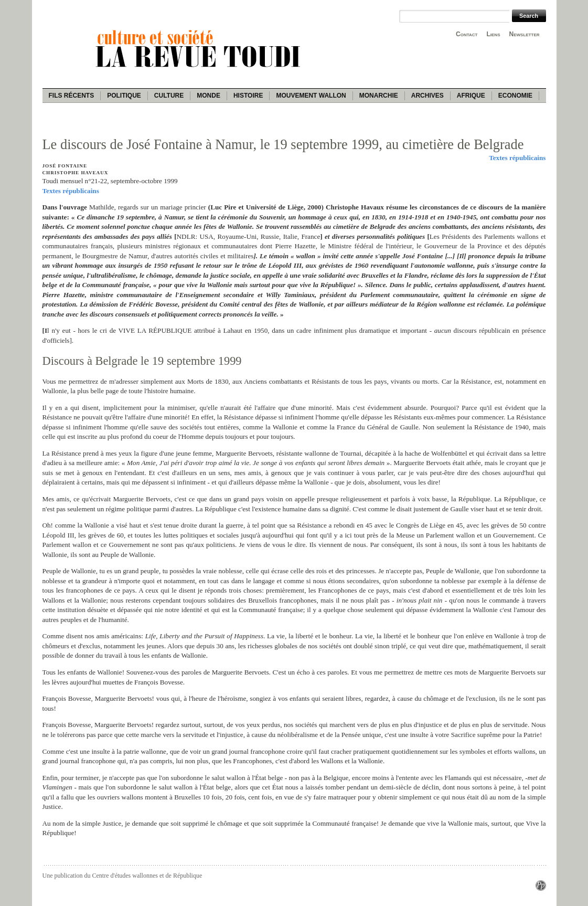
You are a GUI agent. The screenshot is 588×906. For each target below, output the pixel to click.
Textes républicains (517, 158)
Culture (169, 96)
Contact (467, 34)
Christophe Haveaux (76, 173)
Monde (209, 96)
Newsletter (525, 34)
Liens (493, 34)
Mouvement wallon (311, 96)
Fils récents (72, 96)
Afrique (471, 96)
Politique (124, 96)
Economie (515, 96)
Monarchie (379, 96)
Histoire (248, 96)
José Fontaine (65, 166)
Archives (427, 96)
